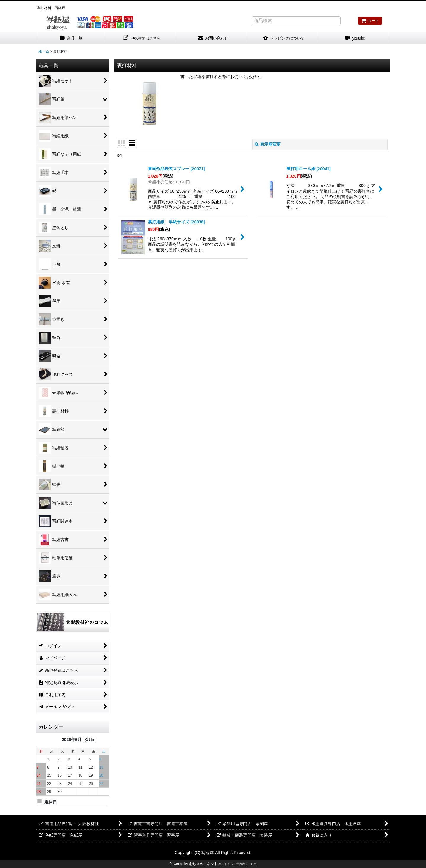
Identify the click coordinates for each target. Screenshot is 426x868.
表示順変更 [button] (268, 144)
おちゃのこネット (203, 864)
